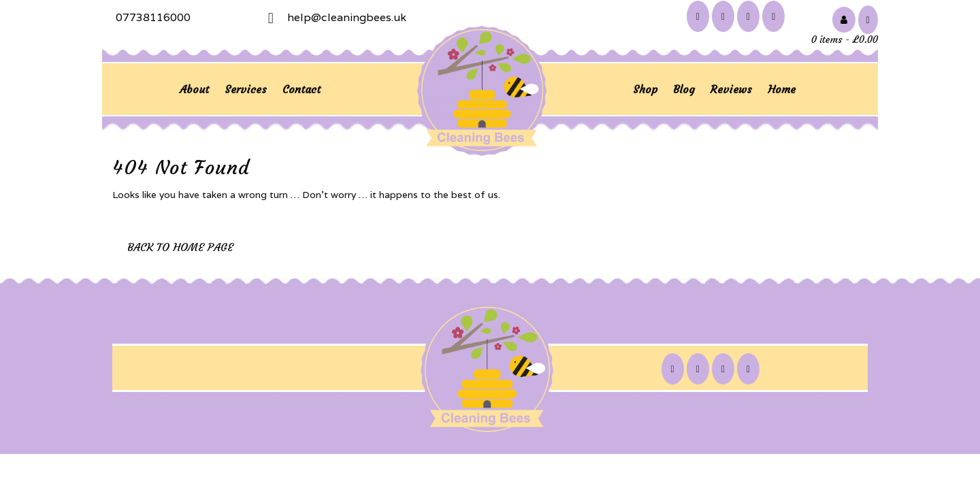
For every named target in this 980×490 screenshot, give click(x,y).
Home (782, 89)
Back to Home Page (180, 247)
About (194, 89)
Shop (645, 89)
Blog (684, 89)
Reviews (731, 89)
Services (246, 89)
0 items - (845, 39)
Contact (301, 89)
